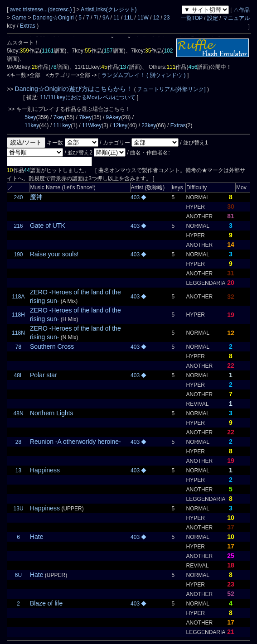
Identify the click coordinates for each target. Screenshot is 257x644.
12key (120, 125)
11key (32, 125)
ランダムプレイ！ (123, 75)
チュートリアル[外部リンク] (172, 89)
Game (20, 18)
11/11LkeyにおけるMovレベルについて (89, 97)
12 (156, 18)
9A (106, 18)
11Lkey (62, 125)
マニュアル (236, 18)
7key (59, 117)
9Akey (114, 117)
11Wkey (92, 125)
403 (136, 197)
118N (18, 333)
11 (116, 18)
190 (19, 255)
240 (19, 197)
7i (96, 18)
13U (19, 509)
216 (19, 226)
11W (143, 18)
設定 (213, 18)
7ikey (85, 117)
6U (18, 575)
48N (19, 413)
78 (18, 347)
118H (18, 315)
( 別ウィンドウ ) (166, 75)
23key (149, 125)
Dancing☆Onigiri (54, 18)
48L (19, 375)
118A (19, 297)
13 (18, 471)
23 (167, 18)
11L (128, 18)
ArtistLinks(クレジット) (109, 10)
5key (30, 117)
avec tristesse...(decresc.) (42, 10)
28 (18, 442)
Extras (28, 26)
